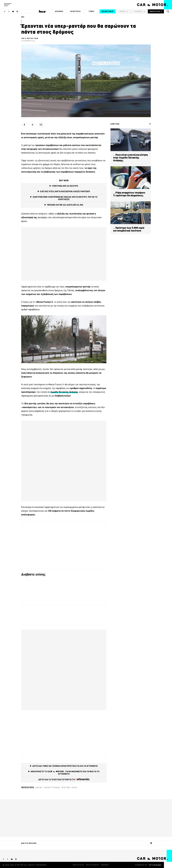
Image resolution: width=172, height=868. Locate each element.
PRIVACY (105, 865)
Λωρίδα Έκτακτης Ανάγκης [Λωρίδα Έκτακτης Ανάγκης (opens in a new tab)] (64, 392)
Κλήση (74, 787)
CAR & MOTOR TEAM (30, 38)
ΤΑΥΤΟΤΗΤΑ (78, 865)
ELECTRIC (108, 11)
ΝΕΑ (23, 17)
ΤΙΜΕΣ (92, 11)
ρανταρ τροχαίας (52, 787)
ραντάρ (39, 787)
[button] (8, 5)
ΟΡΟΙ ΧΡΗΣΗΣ (93, 865)
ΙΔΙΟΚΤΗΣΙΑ (75, 11)
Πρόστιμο (66, 787)
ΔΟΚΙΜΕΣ (59, 11)
